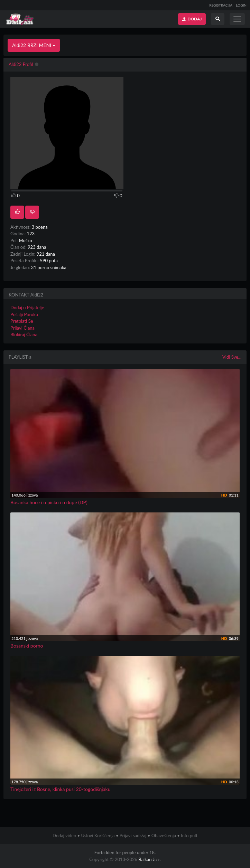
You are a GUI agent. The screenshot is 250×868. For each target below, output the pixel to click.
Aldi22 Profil (21, 64)
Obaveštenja (164, 836)
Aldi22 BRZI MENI (34, 45)
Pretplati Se (22, 321)
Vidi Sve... (232, 357)
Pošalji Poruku (24, 314)
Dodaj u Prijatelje (27, 308)
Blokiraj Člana (24, 334)
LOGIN (241, 5)
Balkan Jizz (149, 859)
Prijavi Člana (22, 328)
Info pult (189, 836)
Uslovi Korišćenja (98, 836)
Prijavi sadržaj (133, 836)
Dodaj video (64, 836)
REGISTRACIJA (221, 5)
